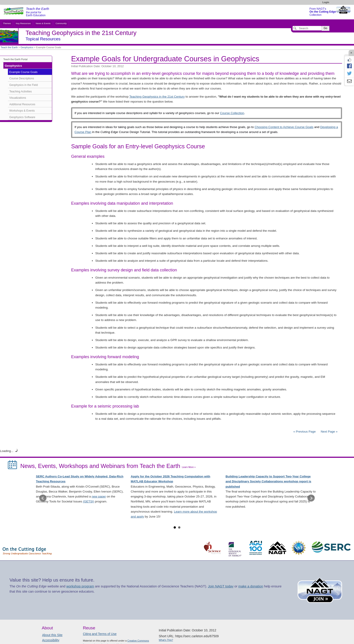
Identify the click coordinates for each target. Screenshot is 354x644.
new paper (99, 496)
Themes (7, 23)
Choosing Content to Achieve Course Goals (284, 127)
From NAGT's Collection (323, 12)
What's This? (166, 640)
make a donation (251, 586)
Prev (43, 498)
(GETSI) (88, 501)
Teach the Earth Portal (15, 59)
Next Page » (329, 432)
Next (311, 498)
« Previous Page (304, 432)
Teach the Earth (9, 47)
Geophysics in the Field (23, 85)
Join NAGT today (221, 586)
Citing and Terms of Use (100, 634)
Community (61, 23)
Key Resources (23, 23)
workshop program (80, 586)
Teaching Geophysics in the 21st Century (157, 97)
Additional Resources (22, 104)
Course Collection (232, 113)
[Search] (307, 28)
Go (325, 28)
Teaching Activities (20, 92)
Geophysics (27, 47)
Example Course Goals (23, 72)
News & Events (43, 23)
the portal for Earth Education (37, 12)
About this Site (52, 635)
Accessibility (51, 640)
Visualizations (18, 98)
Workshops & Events (22, 111)
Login (326, 2)
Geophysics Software (22, 117)
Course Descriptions (22, 78)
